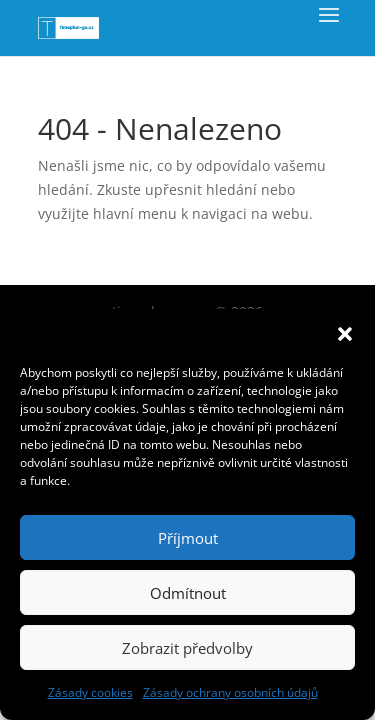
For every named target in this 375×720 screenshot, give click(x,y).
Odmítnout (188, 593)
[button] (345, 334)
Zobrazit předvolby (187, 648)
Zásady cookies (90, 692)
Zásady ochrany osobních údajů (230, 692)
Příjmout (188, 538)
